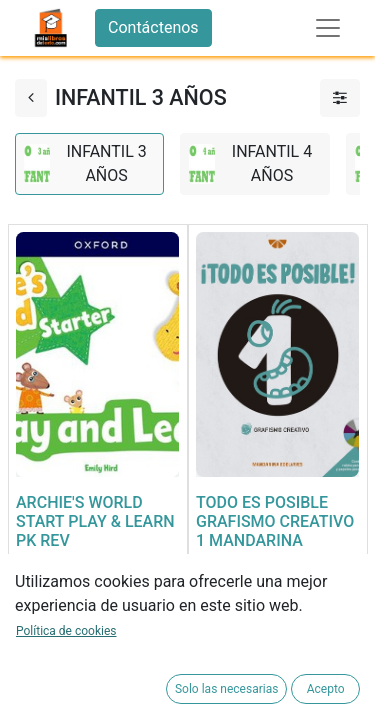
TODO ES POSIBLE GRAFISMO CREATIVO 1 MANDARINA (275, 521)
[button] (36, 648)
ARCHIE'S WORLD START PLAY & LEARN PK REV (95, 521)
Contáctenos (153, 27)
